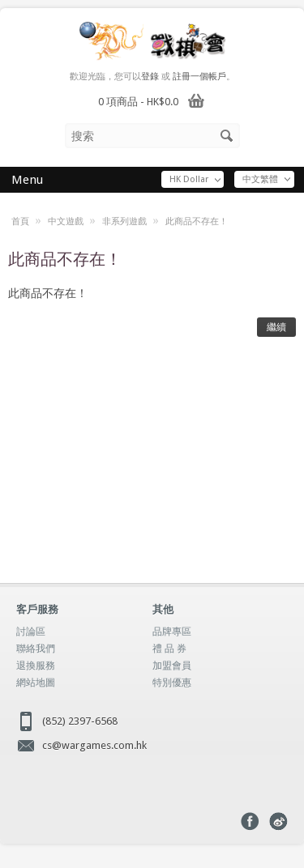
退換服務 (36, 666)
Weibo (278, 821)
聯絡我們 (36, 649)
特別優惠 (172, 683)
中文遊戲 (66, 221)
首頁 (20, 221)
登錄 (150, 77)
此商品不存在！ (197, 221)
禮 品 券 (169, 649)
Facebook (250, 821)
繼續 (276, 327)
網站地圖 (36, 683)
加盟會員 (172, 666)
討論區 (31, 632)
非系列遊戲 (124, 221)
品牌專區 (172, 632)
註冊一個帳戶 (199, 77)
